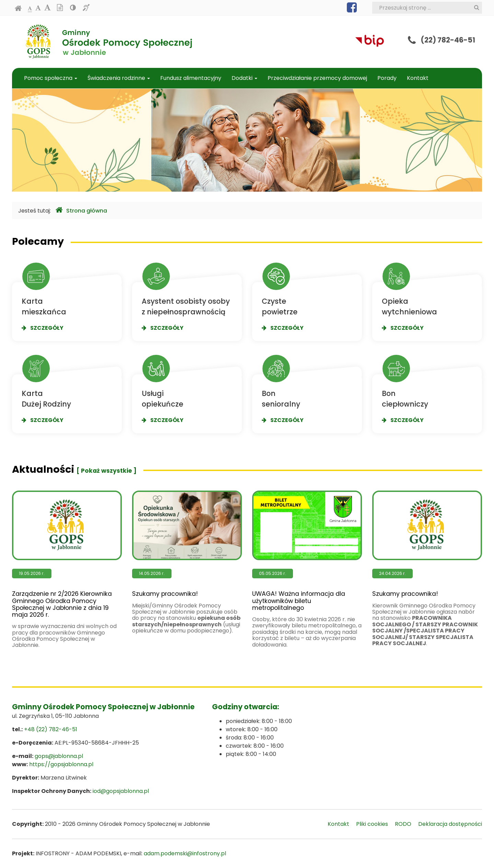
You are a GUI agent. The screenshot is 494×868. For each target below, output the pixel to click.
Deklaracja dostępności (450, 824)
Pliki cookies (372, 824)
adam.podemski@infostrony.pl (185, 853)
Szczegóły (43, 328)
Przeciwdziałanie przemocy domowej (317, 78)
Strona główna (81, 210)
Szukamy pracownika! (187, 544)
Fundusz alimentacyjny (191, 78)
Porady (387, 78)
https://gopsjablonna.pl (61, 764)
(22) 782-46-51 (448, 40)
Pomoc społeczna (51, 78)
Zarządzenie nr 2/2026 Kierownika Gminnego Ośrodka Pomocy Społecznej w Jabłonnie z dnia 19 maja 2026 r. (67, 554)
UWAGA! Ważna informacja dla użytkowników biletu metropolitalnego (307, 551)
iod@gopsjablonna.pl (121, 791)
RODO (403, 824)
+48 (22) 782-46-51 (51, 729)
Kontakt (418, 78)
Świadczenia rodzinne (119, 78)
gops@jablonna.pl (59, 756)
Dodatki (244, 78)
